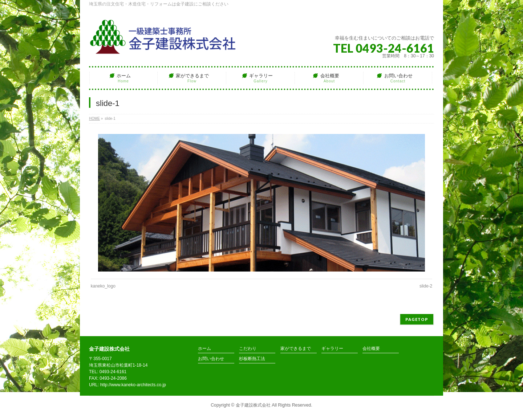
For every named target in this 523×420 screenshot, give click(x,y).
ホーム (204, 349)
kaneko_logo (103, 286)
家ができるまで (296, 349)
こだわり (248, 349)
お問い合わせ (211, 359)
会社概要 (371, 349)
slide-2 (426, 286)
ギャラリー (332, 349)
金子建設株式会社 (253, 405)
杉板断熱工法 (252, 359)
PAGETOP (417, 319)
